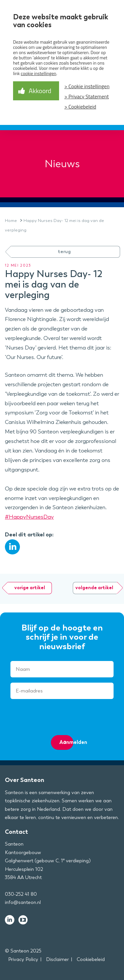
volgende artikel (94, 588)
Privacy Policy (23, 959)
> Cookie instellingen (87, 86)
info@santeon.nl (23, 902)
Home (11, 220)
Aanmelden (66, 742)
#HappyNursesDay (29, 517)
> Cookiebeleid (80, 107)
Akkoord (40, 91)
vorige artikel (30, 588)
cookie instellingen (39, 73)
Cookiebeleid (91, 959)
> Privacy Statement (86, 96)
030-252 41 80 (21, 894)
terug (64, 252)
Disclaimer (57, 959)
